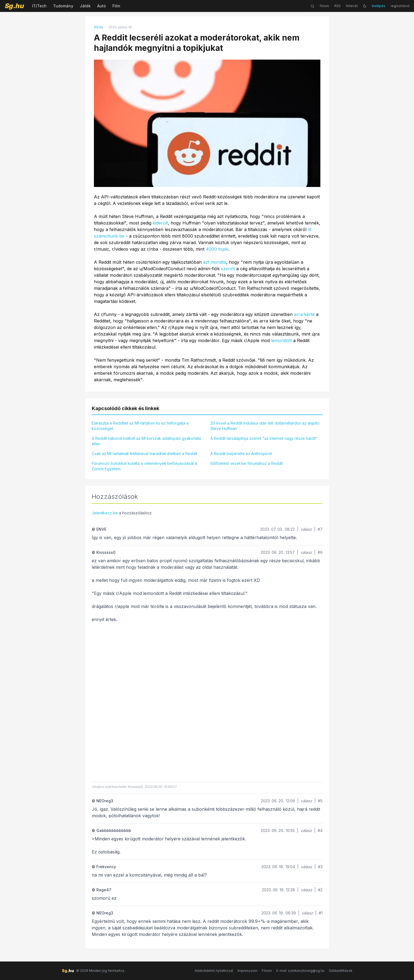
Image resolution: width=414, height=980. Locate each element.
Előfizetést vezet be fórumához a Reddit (247, 463)
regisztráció (400, 6)
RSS (338, 6)
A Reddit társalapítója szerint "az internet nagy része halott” (264, 438)
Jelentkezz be (105, 513)
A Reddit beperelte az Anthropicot (241, 454)
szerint (228, 269)
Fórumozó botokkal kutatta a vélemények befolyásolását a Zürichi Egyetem (144, 466)
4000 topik (217, 249)
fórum (324, 6)
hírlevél (352, 6)
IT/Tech (39, 6)
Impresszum (248, 971)
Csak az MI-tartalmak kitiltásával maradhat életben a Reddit (144, 454)
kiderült (160, 223)
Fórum (267, 971)
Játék (85, 6)
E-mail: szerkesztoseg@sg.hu (300, 971)
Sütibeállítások (341, 971)
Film (116, 6)
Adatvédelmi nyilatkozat (214, 971)
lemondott (281, 340)
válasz (306, 529)
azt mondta (215, 262)
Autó (102, 6)
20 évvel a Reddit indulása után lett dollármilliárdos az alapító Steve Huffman (265, 426)
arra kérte (304, 314)
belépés (379, 6)
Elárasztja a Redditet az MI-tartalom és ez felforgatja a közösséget (140, 426)
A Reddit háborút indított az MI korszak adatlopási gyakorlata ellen (146, 441)
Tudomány (63, 6)
